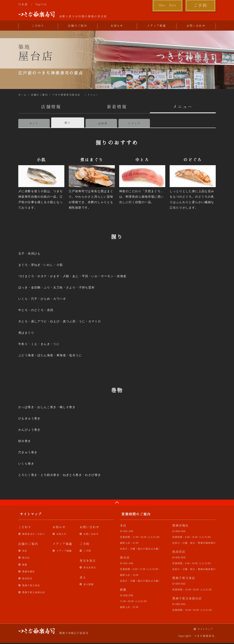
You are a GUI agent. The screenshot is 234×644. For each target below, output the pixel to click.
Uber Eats (168, 5)
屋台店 (26, 558)
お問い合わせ (196, 26)
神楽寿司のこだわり (34, 534)
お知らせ (117, 26)
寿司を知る (90, 567)
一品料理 (101, 123)
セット (34, 123)
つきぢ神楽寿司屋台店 (66, 95)
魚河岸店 (27, 578)
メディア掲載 (156, 26)
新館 (25, 565)
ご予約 (200, 5)
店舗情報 (51, 106)
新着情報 (117, 106)
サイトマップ (205, 629)
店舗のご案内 (78, 26)
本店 (25, 551)
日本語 (23, 4)
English (41, 4)
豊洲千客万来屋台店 (34, 592)
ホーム (22, 95)
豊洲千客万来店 (31, 585)
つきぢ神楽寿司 (37, 14)
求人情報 (88, 584)
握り (68, 123)
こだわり (38, 26)
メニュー (93, 95)
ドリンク (134, 123)
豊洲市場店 (29, 571)
